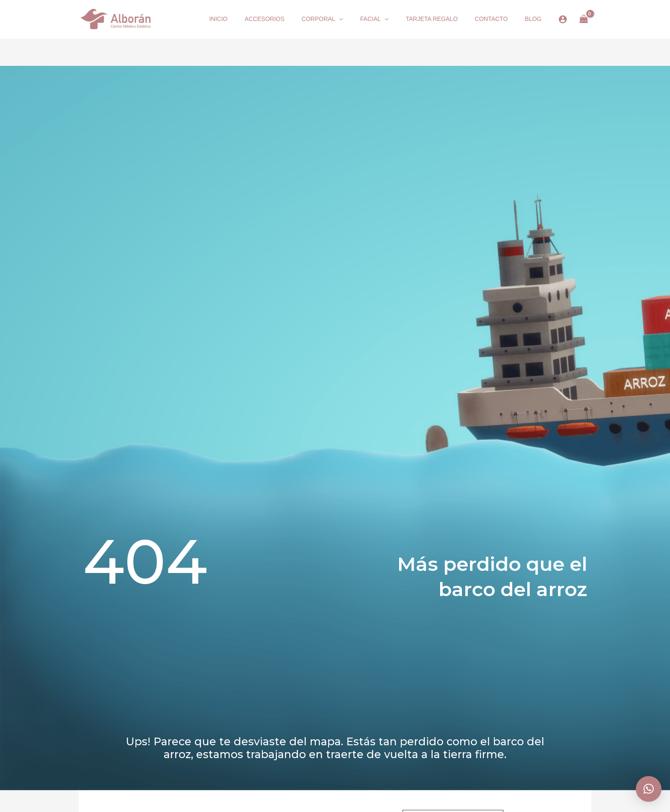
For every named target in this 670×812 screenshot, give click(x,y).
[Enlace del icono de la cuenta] (563, 19)
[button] (339, 19)
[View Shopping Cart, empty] (583, 19)
